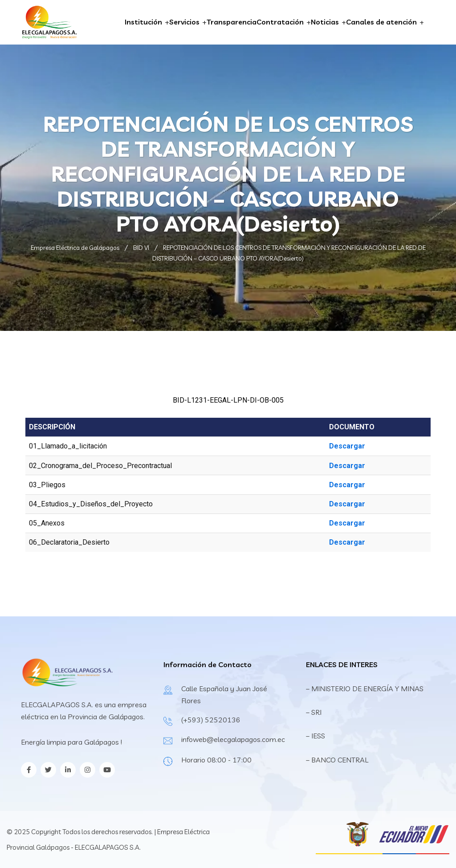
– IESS (316, 736)
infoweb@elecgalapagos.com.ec (233, 739)
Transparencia (232, 22)
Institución (143, 22)
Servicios (184, 22)
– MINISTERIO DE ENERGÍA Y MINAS (366, 689)
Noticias (325, 22)
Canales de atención (381, 22)
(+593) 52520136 (211, 720)
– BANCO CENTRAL (337, 760)
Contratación (280, 22)
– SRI (314, 712)
